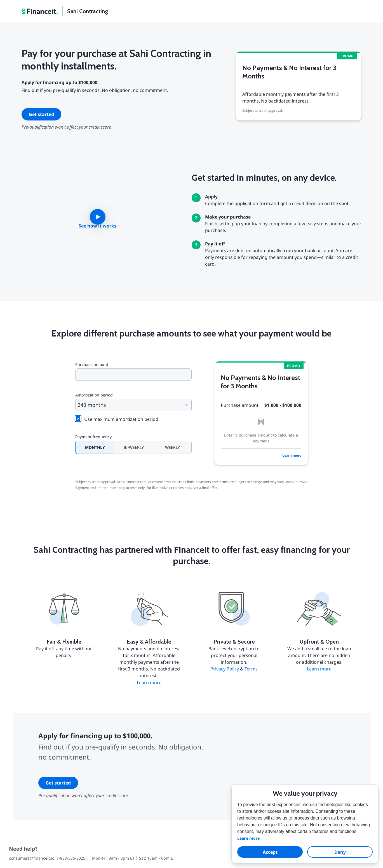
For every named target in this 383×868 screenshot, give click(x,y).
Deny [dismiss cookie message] (340, 852)
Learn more (292, 455)
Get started (41, 114)
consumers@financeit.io (32, 858)
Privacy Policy (225, 669)
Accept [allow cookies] (270, 852)
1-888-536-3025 (71, 858)
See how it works (97, 226)
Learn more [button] (248, 838)
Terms (251, 669)
